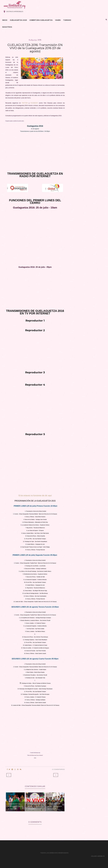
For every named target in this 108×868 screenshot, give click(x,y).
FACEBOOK (34, 103)
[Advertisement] (35, 150)
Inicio (5, 20)
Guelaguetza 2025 (18, 20)
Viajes (58, 20)
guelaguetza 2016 (35, 40)
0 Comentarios (58, 769)
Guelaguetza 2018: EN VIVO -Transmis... (34, 806)
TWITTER (25, 103)
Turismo (67, 20)
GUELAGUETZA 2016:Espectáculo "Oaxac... (16, 806)
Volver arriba (98, 856)
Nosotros (7, 27)
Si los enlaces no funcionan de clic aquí (35, 496)
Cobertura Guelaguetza (41, 20)
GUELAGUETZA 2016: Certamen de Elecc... (55, 806)
